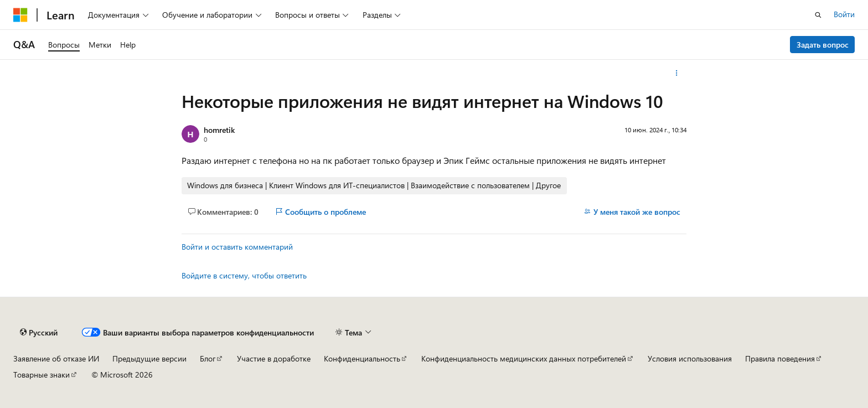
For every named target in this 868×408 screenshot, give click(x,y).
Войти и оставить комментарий (237, 247)
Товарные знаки (42, 375)
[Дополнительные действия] (677, 73)
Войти (844, 14)
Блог (208, 358)
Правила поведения (780, 358)
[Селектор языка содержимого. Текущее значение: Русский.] (39, 333)
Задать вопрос (823, 45)
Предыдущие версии (149, 358)
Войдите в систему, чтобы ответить (244, 275)
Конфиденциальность (362, 358)
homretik (219, 130)
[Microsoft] (20, 15)
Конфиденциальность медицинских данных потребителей (524, 358)
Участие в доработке (274, 358)
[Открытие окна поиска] (818, 15)
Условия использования (690, 358)
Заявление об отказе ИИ (56, 358)
